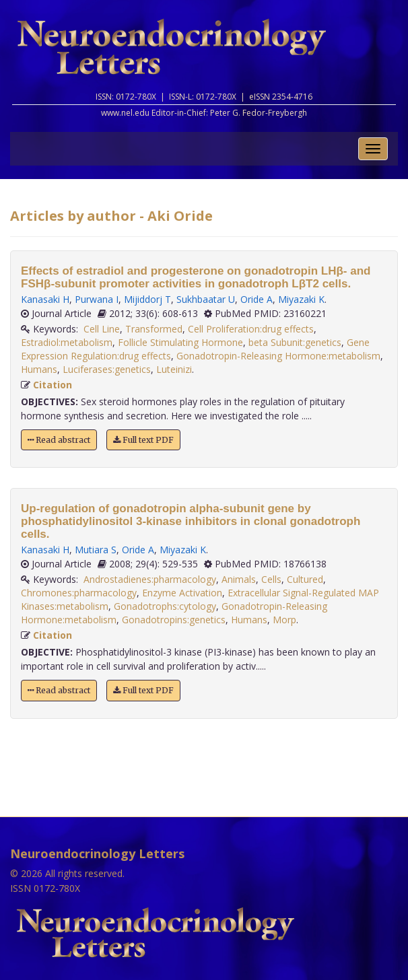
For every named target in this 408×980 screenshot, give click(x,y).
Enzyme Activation (182, 593)
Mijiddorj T (147, 299)
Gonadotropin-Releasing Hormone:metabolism (278, 356)
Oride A (257, 299)
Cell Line (102, 329)
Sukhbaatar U (206, 299)
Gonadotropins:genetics (174, 620)
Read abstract (59, 440)
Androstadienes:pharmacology (150, 579)
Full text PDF (143, 440)
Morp (284, 620)
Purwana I (97, 299)
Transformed (154, 329)
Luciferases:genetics (107, 369)
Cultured (305, 579)
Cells (271, 579)
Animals (239, 579)
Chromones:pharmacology (79, 593)
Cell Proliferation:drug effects (251, 329)
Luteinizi (174, 369)
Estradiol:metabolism (67, 342)
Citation (53, 385)
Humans (39, 369)
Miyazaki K (301, 299)
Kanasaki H (45, 299)
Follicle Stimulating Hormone (180, 342)
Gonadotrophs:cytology (165, 606)
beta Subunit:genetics (295, 342)
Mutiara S (96, 550)
